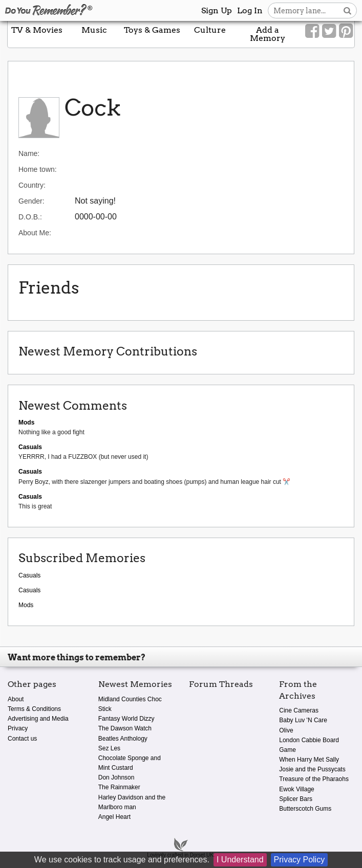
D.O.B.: (30, 217)
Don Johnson (116, 777)
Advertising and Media (38, 719)
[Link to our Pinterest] (346, 31)
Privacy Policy (300, 860)
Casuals (29, 575)
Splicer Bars (296, 799)
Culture (210, 30)
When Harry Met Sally (309, 760)
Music (94, 30)
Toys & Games (152, 30)
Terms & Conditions (34, 709)
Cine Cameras (299, 710)
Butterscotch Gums (305, 809)
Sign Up (217, 10)
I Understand (240, 860)
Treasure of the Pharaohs (314, 779)
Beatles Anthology (123, 739)
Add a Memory (268, 34)
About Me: (35, 233)
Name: (29, 153)
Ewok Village (296, 789)
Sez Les (109, 748)
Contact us (22, 739)
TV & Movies (37, 30)
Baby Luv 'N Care (303, 720)
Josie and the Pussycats (312, 769)
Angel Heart (114, 817)
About (16, 699)
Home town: (38, 169)
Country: (32, 185)
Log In (250, 10)
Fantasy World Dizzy (126, 719)
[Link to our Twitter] (329, 31)
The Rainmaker (119, 787)
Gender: (31, 201)
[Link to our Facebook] (312, 31)
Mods (26, 605)
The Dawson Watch (125, 728)
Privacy (18, 728)
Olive (286, 730)
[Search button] (347, 10)
